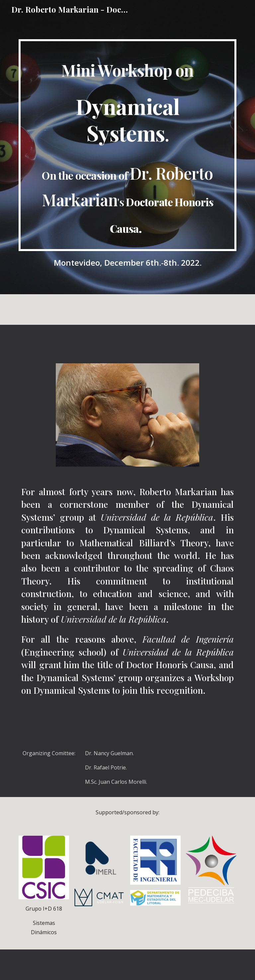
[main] (127, 145)
